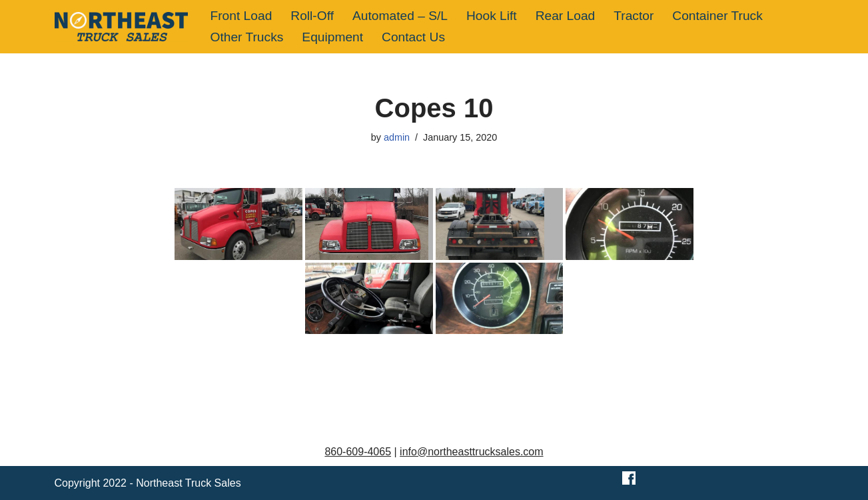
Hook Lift (492, 16)
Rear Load (566, 16)
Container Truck (717, 16)
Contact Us (413, 37)
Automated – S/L (400, 16)
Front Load (241, 16)
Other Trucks (247, 37)
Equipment (332, 37)
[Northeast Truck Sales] (121, 27)
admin (397, 137)
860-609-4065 (358, 452)
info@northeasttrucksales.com (471, 452)
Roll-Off (312, 16)
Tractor (634, 16)
